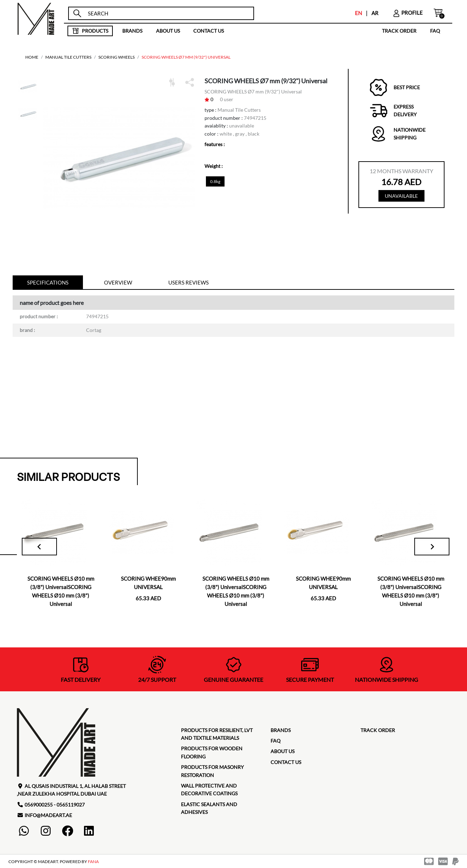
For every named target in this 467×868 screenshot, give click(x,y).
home (32, 57)
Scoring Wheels (116, 57)
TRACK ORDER (399, 31)
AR (375, 13)
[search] (167, 14)
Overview (118, 282)
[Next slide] (432, 547)
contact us (209, 31)
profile (408, 13)
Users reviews (189, 282)
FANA (93, 862)
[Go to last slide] (39, 547)
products (90, 31)
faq (435, 31)
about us (168, 31)
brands (132, 31)
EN (358, 13)
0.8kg (215, 181)
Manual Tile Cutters (68, 57)
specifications (48, 282)
